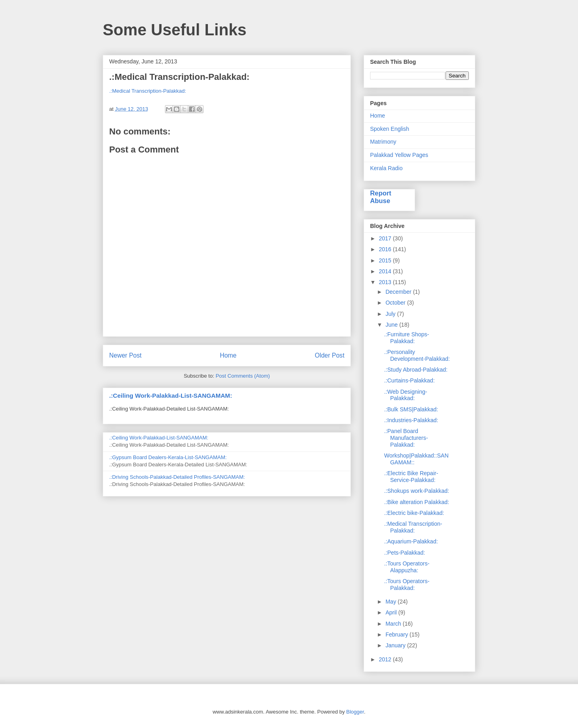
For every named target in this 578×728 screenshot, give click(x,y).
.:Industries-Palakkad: (411, 420)
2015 (386, 260)
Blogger (355, 712)
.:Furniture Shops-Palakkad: (407, 338)
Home (228, 355)
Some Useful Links (175, 30)
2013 (386, 282)
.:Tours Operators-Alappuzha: (407, 567)
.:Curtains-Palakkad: (409, 380)
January (396, 645)
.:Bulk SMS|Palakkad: (411, 409)
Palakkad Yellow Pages (399, 155)
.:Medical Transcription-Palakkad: (148, 91)
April (392, 612)
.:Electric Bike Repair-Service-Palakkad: (411, 477)
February (397, 634)
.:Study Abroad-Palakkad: (416, 370)
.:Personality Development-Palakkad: (417, 355)
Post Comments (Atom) (243, 376)
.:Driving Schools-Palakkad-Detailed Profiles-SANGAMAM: (177, 477)
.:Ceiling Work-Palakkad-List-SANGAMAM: (171, 396)
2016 (386, 249)
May (391, 602)
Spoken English (390, 129)
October (396, 303)
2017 (386, 238)
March (394, 624)
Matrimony (383, 142)
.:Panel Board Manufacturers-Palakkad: (406, 438)
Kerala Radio (386, 168)
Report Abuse (381, 197)
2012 (386, 659)
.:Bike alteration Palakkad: (417, 502)
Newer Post (125, 355)
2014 (386, 271)
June (392, 325)
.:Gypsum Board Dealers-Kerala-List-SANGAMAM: (168, 457)
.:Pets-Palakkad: (405, 553)
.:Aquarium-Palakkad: (411, 541)
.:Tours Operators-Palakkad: (407, 585)
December (399, 292)
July (391, 314)
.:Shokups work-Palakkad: (417, 491)
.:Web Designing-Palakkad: (406, 395)
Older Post (330, 355)
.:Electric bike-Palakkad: (414, 513)
